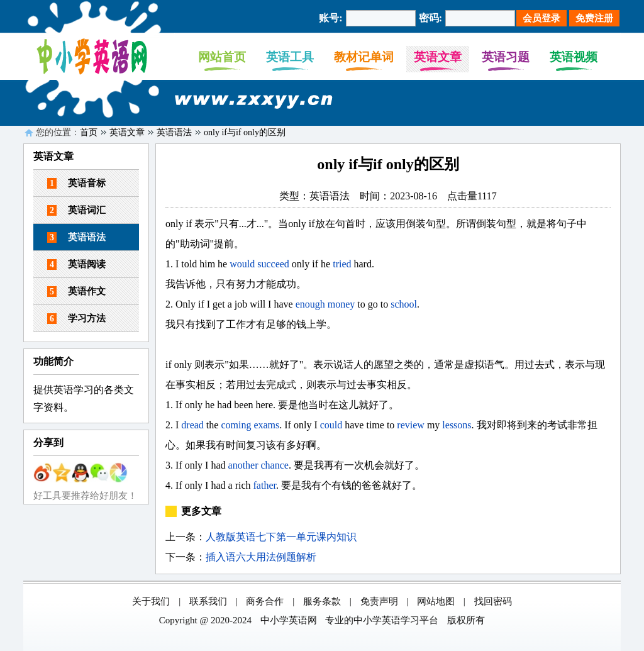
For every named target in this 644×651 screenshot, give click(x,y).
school (404, 304)
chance (275, 465)
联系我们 (208, 601)
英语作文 (76, 292)
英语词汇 (76, 210)
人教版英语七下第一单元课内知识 (281, 537)
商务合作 (265, 601)
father (265, 485)
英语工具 (290, 57)
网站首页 (222, 57)
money (341, 304)
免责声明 (379, 601)
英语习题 (506, 57)
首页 (89, 132)
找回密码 (493, 601)
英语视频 (574, 57)
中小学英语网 (289, 620)
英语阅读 (76, 264)
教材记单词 (364, 57)
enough (310, 304)
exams (266, 425)
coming (236, 425)
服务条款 (322, 601)
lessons (457, 425)
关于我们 (151, 601)
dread (192, 425)
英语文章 (438, 57)
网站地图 (436, 601)
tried (342, 264)
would (242, 264)
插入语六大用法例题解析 (261, 557)
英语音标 (76, 183)
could (331, 425)
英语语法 (174, 132)
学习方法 (76, 319)
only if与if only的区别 (245, 132)
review (411, 425)
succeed (273, 264)
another (243, 465)
